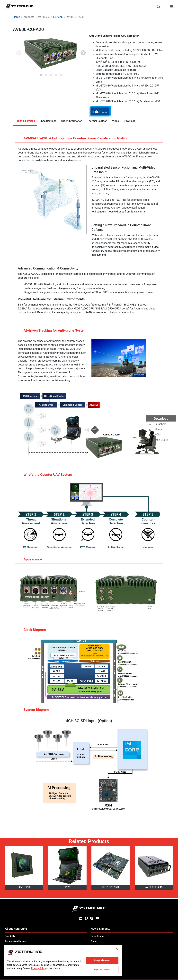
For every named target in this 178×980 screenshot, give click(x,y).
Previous (19, 53)
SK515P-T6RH (111, 887)
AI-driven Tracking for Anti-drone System (52, 332)
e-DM (155, 435)
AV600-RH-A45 (154, 887)
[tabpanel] (51, 53)
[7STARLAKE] (19, 7)
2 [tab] (46, 74)
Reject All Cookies (102, 970)
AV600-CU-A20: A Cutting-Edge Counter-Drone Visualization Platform (74, 140)
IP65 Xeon (57, 17)
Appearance (30, 561)
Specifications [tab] (48, 121)
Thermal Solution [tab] (97, 121)
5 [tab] (61, 74)
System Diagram (33, 711)
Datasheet (157, 424)
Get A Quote (158, 440)
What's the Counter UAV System (45, 476)
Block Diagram (31, 631)
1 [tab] (41, 74)
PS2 (67, 887)
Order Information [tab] (72, 121)
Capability (10, 936)
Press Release (98, 936)
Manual (156, 429)
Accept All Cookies (102, 960)
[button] (51, 53)
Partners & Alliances (15, 941)
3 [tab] (51, 74)
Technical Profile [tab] (25, 121)
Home (16, 17)
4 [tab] (56, 74)
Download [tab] (130, 121)
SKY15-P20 (24, 887)
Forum (94, 941)
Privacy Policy (39, 968)
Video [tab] (116, 121)
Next (83, 53)
